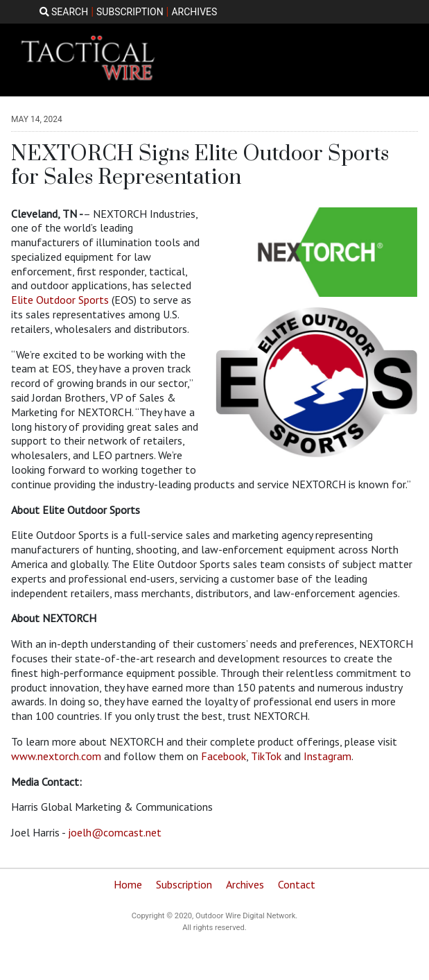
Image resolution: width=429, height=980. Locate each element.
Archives (245, 884)
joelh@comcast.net (115, 832)
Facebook (224, 756)
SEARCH (64, 12)
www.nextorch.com (56, 756)
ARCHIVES (194, 12)
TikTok (266, 756)
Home (128, 884)
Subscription (184, 884)
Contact (297, 884)
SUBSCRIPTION (130, 12)
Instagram (327, 756)
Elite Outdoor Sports (61, 300)
